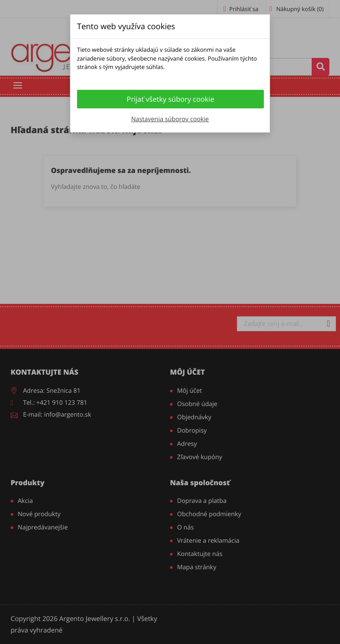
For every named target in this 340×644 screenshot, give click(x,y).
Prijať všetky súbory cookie (170, 99)
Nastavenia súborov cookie (170, 119)
